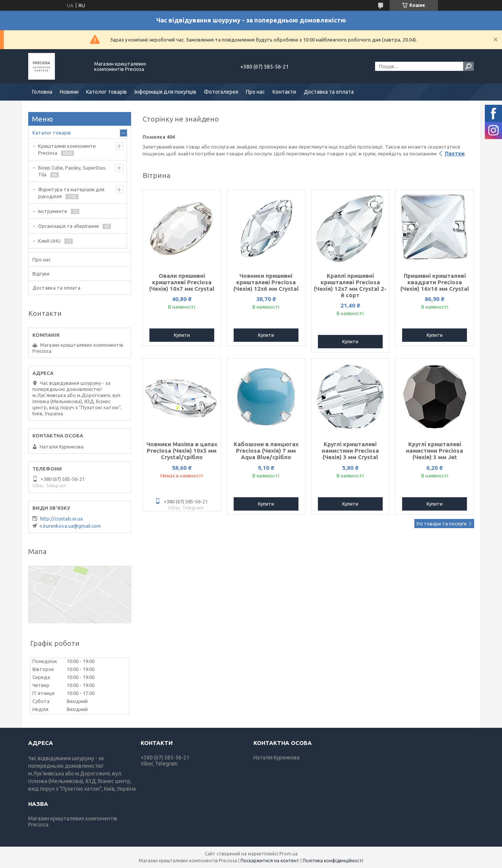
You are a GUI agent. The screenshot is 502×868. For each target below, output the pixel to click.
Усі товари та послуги (441, 524)
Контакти (284, 92)
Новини (69, 92)
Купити (182, 335)
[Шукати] (468, 66)
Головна (42, 92)
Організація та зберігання (68, 226)
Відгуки (41, 274)
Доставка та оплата (329, 92)
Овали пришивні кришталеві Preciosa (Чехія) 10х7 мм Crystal (182, 282)
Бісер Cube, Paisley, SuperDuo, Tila (72, 171)
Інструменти (53, 211)
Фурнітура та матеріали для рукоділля (71, 193)
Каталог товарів (52, 133)
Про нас (255, 92)
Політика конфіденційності (333, 861)
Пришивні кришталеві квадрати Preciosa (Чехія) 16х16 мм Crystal (435, 282)
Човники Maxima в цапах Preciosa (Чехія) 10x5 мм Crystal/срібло (182, 451)
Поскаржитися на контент (270, 861)
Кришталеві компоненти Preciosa (67, 149)
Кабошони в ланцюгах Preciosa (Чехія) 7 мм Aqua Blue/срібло (266, 451)
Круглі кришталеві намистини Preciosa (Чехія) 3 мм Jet (435, 451)
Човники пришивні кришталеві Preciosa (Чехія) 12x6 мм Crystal (266, 282)
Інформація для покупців (165, 92)
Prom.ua (289, 854)
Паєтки (455, 154)
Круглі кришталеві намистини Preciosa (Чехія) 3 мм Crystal (350, 451)
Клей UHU (49, 241)
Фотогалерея (221, 92)
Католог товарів (107, 92)
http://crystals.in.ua (61, 519)
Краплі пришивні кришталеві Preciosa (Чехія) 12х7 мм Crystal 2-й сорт (350, 285)
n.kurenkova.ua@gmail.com (70, 526)
